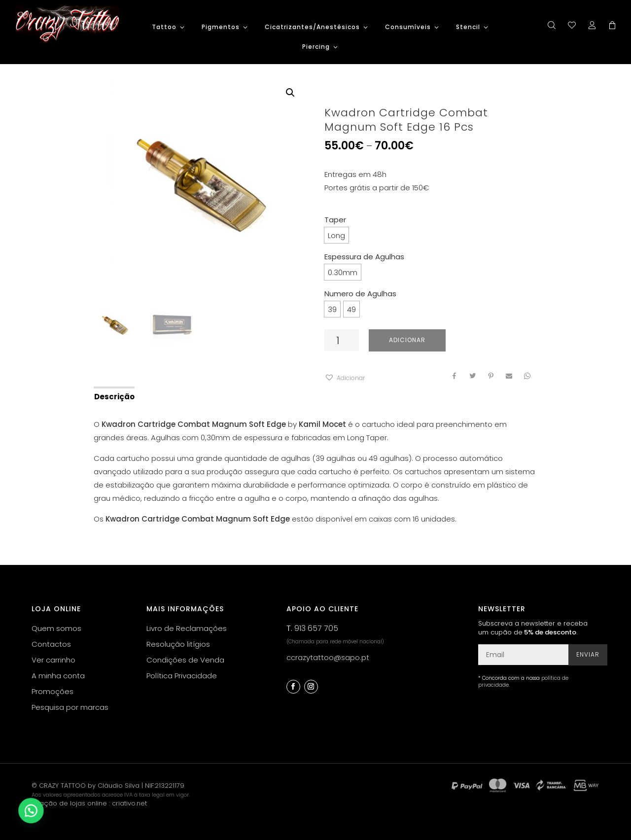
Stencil (468, 27)
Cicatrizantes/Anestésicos (312, 27)
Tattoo (164, 27)
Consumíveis (408, 27)
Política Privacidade (182, 676)
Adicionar (407, 340)
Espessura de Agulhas (364, 257)
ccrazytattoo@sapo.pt (328, 657)
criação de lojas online (69, 803)
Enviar (588, 654)
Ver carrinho (53, 660)
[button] (345, 378)
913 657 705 (316, 628)
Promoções (53, 691)
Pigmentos (221, 27)
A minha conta (58, 676)
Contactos (51, 644)
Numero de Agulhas (360, 294)
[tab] (114, 396)
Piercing (316, 47)
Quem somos (56, 628)
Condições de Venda (185, 660)
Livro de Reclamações (187, 628)
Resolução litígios (178, 644)
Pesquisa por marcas (70, 707)
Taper (335, 220)
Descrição (114, 397)
